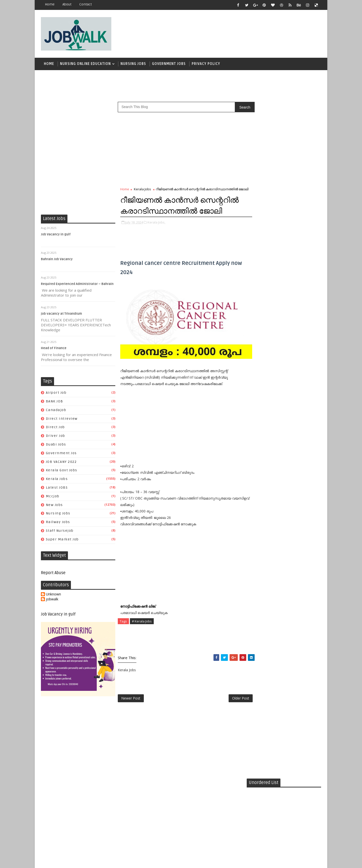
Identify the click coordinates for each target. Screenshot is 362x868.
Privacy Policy (206, 64)
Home (50, 4)
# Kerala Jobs (142, 632)
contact (86, 4)
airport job (56, 393)
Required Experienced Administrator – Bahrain (77, 285)
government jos (61, 454)
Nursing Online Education (85, 64)
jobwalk (52, 600)
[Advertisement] (230, 31)
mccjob (53, 497)
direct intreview (62, 419)
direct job (55, 428)
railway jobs (58, 523)
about (67, 4)
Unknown (53, 595)
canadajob (56, 411)
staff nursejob (60, 531)
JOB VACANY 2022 (61, 462)
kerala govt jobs (62, 471)
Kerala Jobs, (156, 239)
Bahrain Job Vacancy (57, 260)
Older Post (230, 710)
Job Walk (67, 860)
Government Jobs (169, 64)
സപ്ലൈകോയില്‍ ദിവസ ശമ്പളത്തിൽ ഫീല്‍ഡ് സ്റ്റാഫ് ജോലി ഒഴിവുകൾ (293, 306)
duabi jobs (56, 445)
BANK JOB (55, 402)
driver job (56, 436)
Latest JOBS (57, 488)
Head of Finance (54, 349)
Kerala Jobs (57, 480)
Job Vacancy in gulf (56, 235)
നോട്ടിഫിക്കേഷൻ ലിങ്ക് (138, 617)
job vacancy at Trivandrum (61, 314)
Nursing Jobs (133, 64)
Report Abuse (53, 574)
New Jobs (54, 506)
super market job (62, 540)
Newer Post (131, 710)
